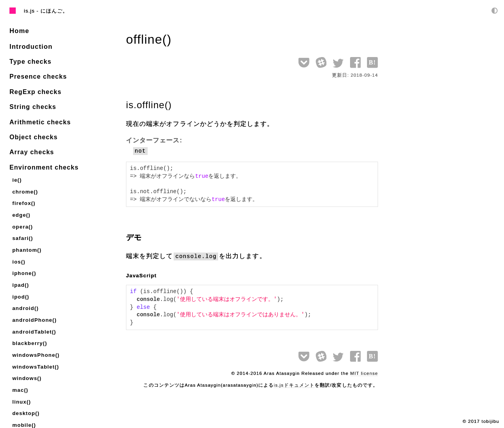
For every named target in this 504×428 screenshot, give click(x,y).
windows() (26, 370)
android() (25, 303)
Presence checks (38, 76)
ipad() (20, 280)
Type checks (31, 61)
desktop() (25, 404)
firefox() (23, 201)
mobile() (24, 416)
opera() (22, 224)
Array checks (32, 151)
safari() (22, 235)
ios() (19, 258)
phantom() (26, 246)
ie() (17, 179)
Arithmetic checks (40, 121)
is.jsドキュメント (294, 385)
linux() (21, 393)
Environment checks (44, 167)
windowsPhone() (35, 348)
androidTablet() (33, 326)
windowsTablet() (35, 359)
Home (19, 30)
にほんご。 (54, 11)
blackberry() (29, 337)
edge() (21, 213)
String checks (33, 106)
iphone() (24, 269)
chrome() (25, 190)
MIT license (364, 373)
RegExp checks (35, 91)
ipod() (20, 292)
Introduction (30, 46)
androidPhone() (34, 314)
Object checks (33, 136)
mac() (20, 382)
